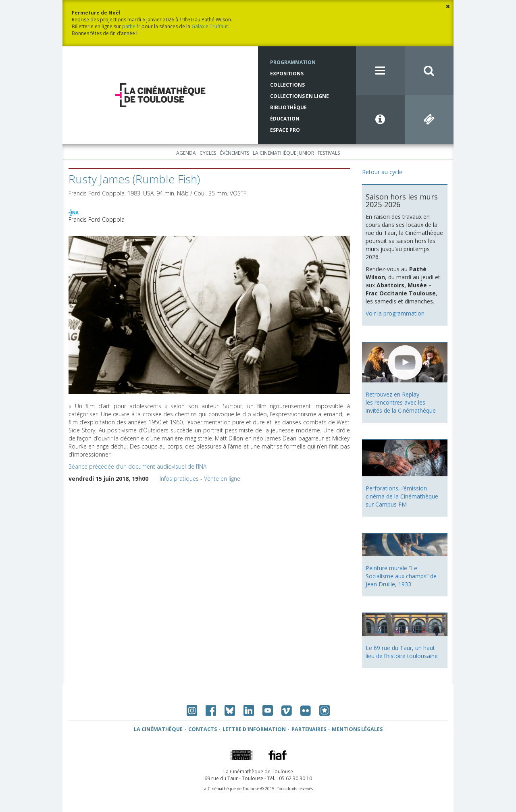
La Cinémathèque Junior (283, 153)
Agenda (186, 153)
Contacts (203, 729)
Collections (287, 85)
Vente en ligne (222, 479)
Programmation (293, 62)
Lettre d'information (254, 729)
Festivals (329, 153)
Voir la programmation (395, 313)
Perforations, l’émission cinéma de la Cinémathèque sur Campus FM (402, 496)
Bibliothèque (288, 107)
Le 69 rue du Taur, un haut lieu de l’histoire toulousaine (402, 652)
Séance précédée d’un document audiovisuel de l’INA (137, 466)
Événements (235, 153)
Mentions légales (357, 729)
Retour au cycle (382, 172)
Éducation (285, 119)
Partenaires (309, 729)
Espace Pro (285, 130)
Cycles (208, 153)
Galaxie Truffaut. (210, 26)
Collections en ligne (300, 96)
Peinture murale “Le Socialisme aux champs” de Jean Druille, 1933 (401, 576)
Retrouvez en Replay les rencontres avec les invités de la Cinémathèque (401, 402)
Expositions (287, 74)
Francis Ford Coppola (97, 219)
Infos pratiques (179, 479)
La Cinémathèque (158, 729)
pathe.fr (131, 26)
